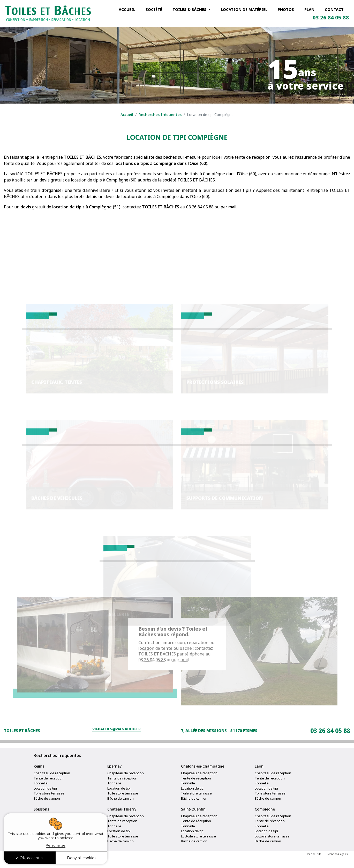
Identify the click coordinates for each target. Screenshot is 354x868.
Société (154, 9)
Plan (309, 9)
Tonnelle (41, 790)
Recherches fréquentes (160, 115)
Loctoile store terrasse (198, 843)
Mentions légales (337, 860)
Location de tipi (45, 794)
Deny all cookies (82, 858)
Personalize (56, 845)
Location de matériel (244, 9)
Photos (286, 9)
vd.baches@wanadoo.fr (116, 737)
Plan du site (314, 860)
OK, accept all (30, 858)
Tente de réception (49, 784)
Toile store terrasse (49, 800)
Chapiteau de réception (52, 779)
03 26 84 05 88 (331, 17)
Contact (334, 9)
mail (232, 207)
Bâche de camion (47, 805)
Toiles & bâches (190, 9)
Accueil (127, 9)
